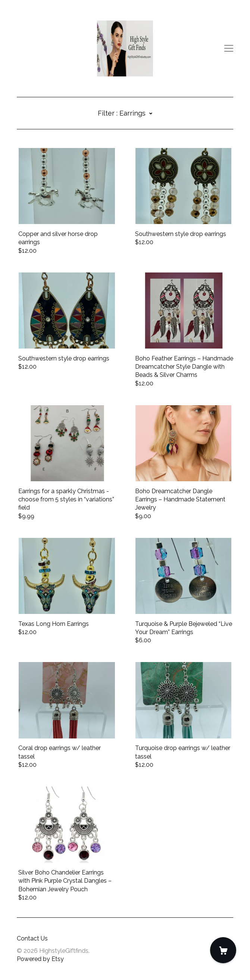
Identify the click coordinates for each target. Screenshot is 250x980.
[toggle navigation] (229, 48)
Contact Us (32, 938)
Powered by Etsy (40, 959)
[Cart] (223, 950)
